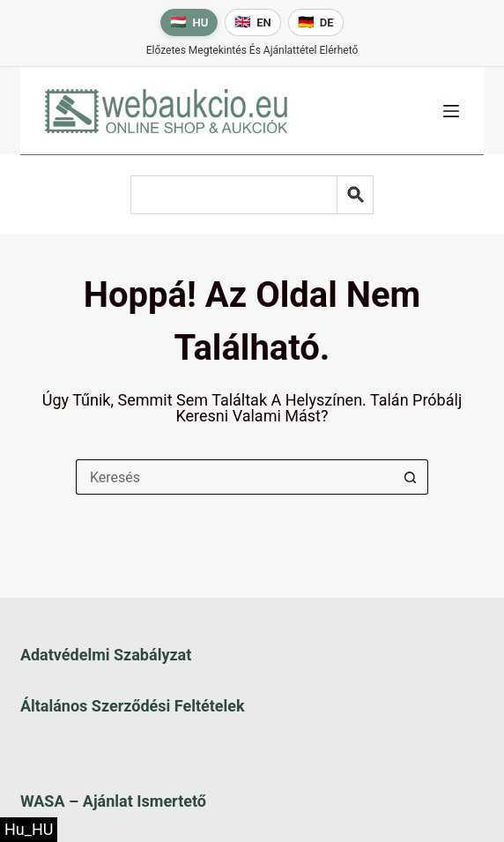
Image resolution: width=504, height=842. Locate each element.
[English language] (253, 22)
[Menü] (451, 111)
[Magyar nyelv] (189, 22)
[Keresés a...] (234, 477)
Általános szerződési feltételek (133, 706)
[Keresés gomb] (411, 477)
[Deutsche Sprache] (316, 22)
